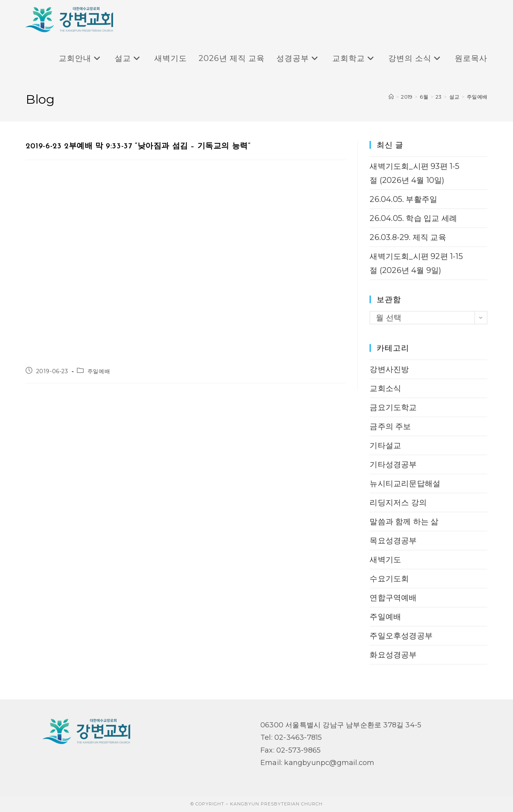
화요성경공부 (393, 655)
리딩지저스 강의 (398, 503)
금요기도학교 (393, 407)
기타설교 (385, 445)
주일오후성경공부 (401, 636)
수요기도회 (389, 579)
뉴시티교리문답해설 (405, 483)
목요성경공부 (393, 541)
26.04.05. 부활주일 (403, 199)
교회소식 (385, 388)
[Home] (391, 97)
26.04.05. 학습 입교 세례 (413, 218)
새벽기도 (385, 560)
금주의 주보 (390, 426)
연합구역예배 (393, 598)
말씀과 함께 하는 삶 (404, 522)
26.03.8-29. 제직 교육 (408, 237)
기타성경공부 (393, 464)
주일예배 (477, 97)
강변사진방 (389, 369)
